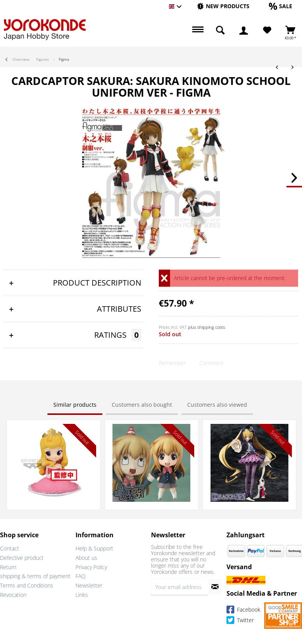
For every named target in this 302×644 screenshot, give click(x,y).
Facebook (243, 611)
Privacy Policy (91, 567)
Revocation (13, 595)
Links (82, 595)
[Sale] (281, 6)
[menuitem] (223, 6)
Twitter (240, 621)
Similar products (75, 405)
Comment (211, 363)
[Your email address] (180, 587)
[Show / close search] (220, 30)
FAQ (81, 576)
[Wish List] (267, 30)
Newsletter (89, 585)
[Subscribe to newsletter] (215, 587)
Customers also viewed (217, 405)
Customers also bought (142, 405)
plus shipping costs (206, 327)
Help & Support (94, 548)
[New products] (223, 6)
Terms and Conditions (27, 585)
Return (8, 567)
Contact (10, 548)
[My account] (244, 30)
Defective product (22, 558)
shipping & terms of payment (35, 576)
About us (86, 558)
